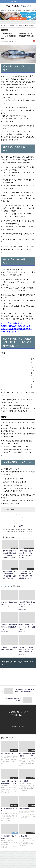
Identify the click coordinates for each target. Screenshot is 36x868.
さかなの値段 (5, 30)
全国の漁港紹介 (26, 10)
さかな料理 (18, 10)
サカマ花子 (18, 526)
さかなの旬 (3, 10)
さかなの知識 (11, 10)
